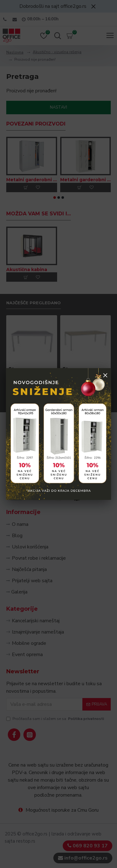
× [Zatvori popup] (105, 375)
